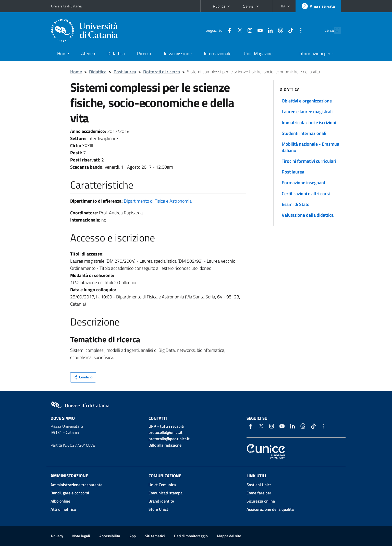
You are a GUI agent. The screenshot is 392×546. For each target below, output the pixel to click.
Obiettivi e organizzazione (307, 101)
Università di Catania (66, 6)
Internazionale (218, 54)
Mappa (229, 536)
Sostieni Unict (259, 485)
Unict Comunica (162, 485)
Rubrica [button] (222, 6)
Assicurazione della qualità (270, 509)
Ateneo (88, 54)
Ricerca (144, 54)
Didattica (116, 54)
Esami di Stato (296, 204)
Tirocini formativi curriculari (309, 161)
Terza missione (177, 54)
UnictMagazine (258, 54)
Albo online (60, 501)
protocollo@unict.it (166, 432)
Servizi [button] (252, 6)
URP (152, 426)
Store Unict (158, 509)
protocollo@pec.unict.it (169, 439)
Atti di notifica (63, 509)
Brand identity (161, 501)
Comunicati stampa (166, 493)
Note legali (81, 536)
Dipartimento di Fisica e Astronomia (158, 201)
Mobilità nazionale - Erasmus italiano (310, 147)
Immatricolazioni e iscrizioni (309, 123)
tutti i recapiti (172, 426)
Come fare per (259, 493)
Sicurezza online (261, 501)
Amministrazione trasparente (76, 485)
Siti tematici (155, 536)
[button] (286, 6)
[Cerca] (335, 30)
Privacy (57, 536)
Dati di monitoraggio (191, 536)
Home (63, 54)
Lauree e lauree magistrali (307, 112)
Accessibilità (110, 536)
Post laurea (125, 72)
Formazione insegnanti (304, 183)
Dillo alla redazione (165, 445)
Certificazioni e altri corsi (306, 194)
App (133, 536)
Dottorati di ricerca (162, 72)
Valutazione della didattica (308, 215)
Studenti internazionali (304, 133)
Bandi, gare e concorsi (70, 493)
